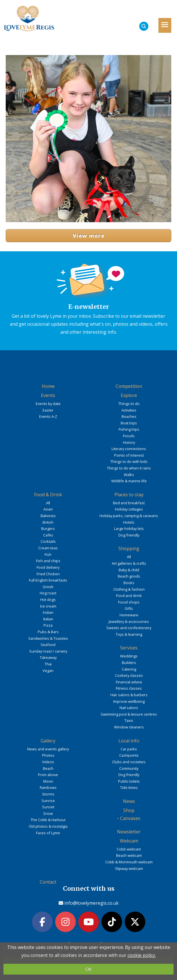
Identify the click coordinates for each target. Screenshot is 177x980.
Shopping (129, 548)
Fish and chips (48, 561)
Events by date (48, 404)
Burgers (48, 529)
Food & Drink (48, 495)
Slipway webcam (129, 868)
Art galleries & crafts (129, 563)
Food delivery (48, 567)
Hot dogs (48, 600)
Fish (48, 554)
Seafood (48, 645)
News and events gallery (48, 749)
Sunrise (48, 801)
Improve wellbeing (129, 701)
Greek (48, 587)
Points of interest (129, 455)
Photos (48, 755)
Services (129, 648)
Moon (48, 781)
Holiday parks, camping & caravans (129, 516)
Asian (48, 509)
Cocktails (48, 541)
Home (48, 386)
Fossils (129, 436)
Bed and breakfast (129, 503)
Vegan (48, 671)
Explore (129, 395)
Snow (48, 813)
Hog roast (48, 593)
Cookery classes (129, 675)
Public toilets (129, 781)
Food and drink (129, 596)
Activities (129, 410)
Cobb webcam (129, 849)
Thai (48, 664)
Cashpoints (129, 755)
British (48, 522)
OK (89, 969)
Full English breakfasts (48, 580)
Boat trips (129, 423)
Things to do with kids (129, 461)
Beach (48, 768)
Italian (48, 619)
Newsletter (129, 832)
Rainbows (48, 787)
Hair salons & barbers (129, 695)
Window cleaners (129, 727)
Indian (48, 612)
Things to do (129, 404)
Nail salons (129, 708)
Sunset (48, 807)
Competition (129, 386)
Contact (48, 882)
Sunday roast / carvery (48, 651)
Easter (48, 410)
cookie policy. (142, 955)
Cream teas (48, 548)
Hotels (129, 522)
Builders (129, 663)
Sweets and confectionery (129, 628)
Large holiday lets (129, 529)
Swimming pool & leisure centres (129, 714)
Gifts (129, 608)
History (129, 442)
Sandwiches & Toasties (48, 638)
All (48, 503)
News (129, 801)
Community (129, 768)
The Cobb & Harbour (48, 820)
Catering (129, 669)
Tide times (129, 787)
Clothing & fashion (129, 589)
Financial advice (129, 682)
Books (129, 583)
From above (48, 775)
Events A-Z (48, 416)
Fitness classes (129, 688)
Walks (129, 475)
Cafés (48, 535)
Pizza (48, 625)
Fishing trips (129, 429)
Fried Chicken (48, 574)
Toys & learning (129, 634)
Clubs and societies (129, 762)
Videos (48, 762)
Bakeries (48, 516)
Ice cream (48, 606)
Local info (129, 741)
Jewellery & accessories (129, 621)
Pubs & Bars (48, 632)
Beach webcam (129, 855)
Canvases (130, 818)
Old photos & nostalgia (48, 826)
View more (88, 236)
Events (48, 395)
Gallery (48, 741)
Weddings (129, 656)
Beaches (129, 416)
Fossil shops (129, 602)
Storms (48, 794)
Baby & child (129, 570)
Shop (129, 810)
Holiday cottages (129, 509)
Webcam (129, 841)
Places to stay (129, 495)
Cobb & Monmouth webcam (129, 862)
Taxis (129, 720)
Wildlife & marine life (129, 481)
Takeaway (48, 657)
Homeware (129, 615)
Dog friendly (129, 535)
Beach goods (129, 576)
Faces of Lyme (48, 833)
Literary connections (129, 449)
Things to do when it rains (129, 468)
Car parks (129, 749)
